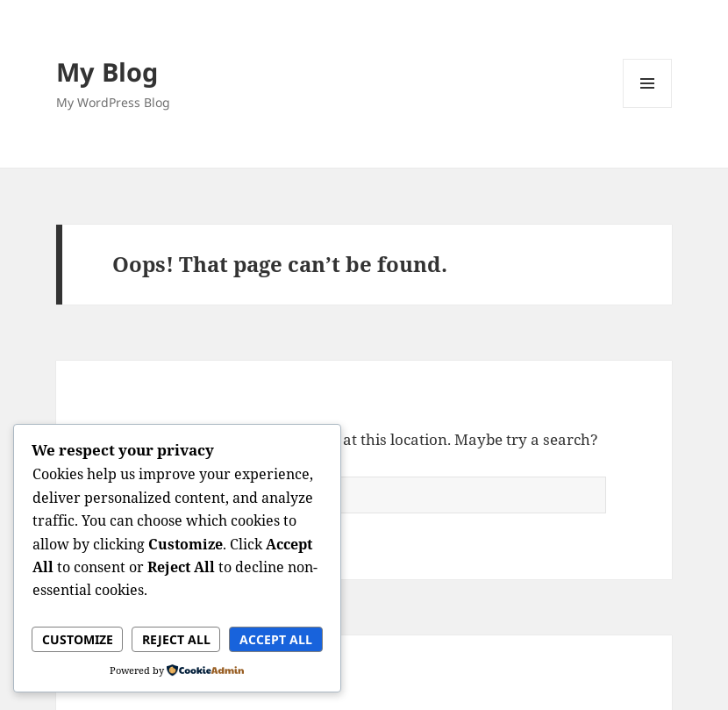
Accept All (276, 639)
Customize (78, 639)
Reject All (176, 639)
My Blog (107, 72)
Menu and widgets (648, 108)
